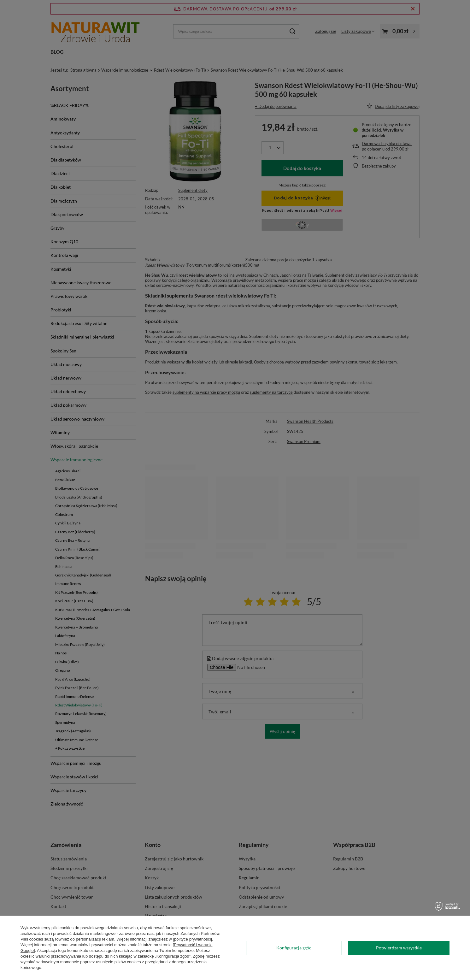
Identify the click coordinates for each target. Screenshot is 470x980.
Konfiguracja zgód (294, 948)
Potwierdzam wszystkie (399, 948)
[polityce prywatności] (192, 939)
